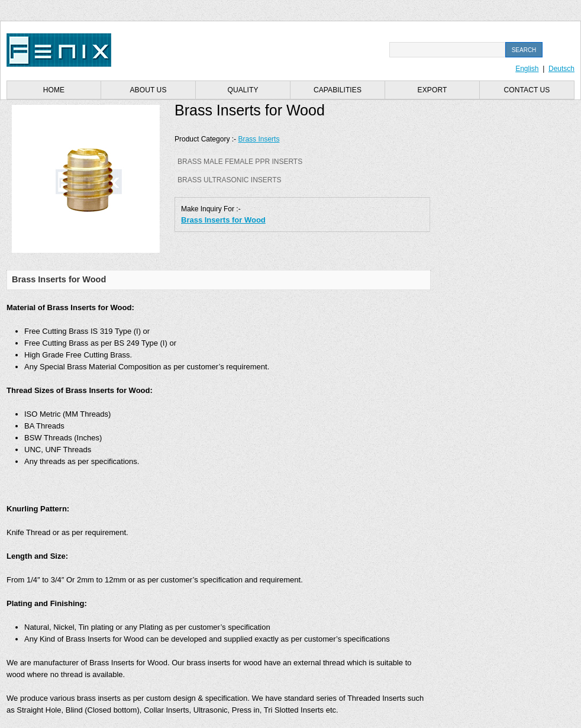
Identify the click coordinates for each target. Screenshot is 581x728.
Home (54, 90)
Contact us (527, 90)
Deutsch (561, 69)
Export (432, 90)
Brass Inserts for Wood (223, 220)
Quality (243, 90)
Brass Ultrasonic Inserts (230, 180)
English (527, 69)
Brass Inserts (259, 139)
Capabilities (338, 90)
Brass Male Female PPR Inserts (240, 162)
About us (149, 90)
